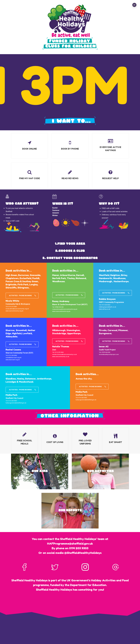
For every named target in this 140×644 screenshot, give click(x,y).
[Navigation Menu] (134, 5)
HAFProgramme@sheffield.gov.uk (70, 544)
